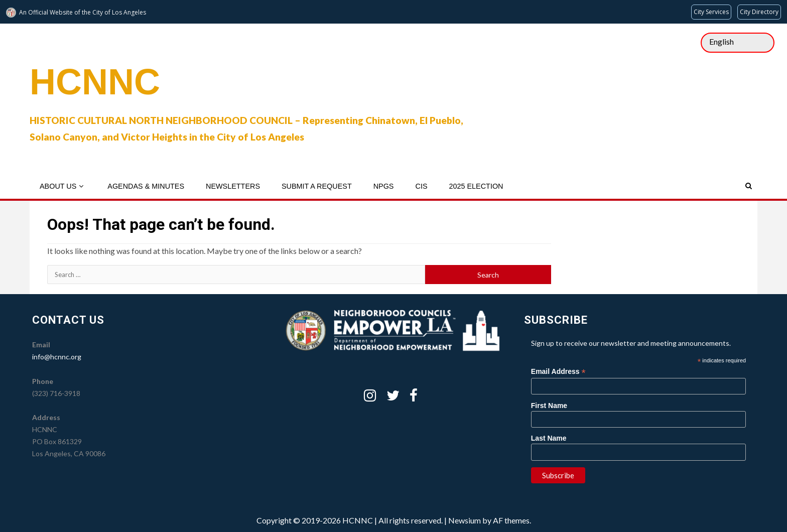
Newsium (465, 520)
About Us (58, 186)
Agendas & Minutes (146, 186)
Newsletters (233, 186)
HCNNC (95, 82)
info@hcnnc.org (57, 357)
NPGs (384, 186)
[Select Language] (738, 43)
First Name (549, 406)
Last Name (549, 438)
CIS (421, 186)
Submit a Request (317, 186)
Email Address (558, 372)
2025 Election (476, 186)
